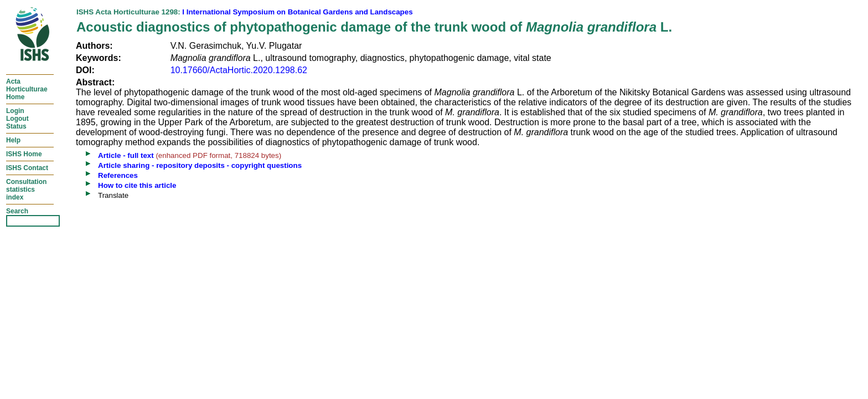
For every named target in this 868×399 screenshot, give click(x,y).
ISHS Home (24, 154)
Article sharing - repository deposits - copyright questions (200, 165)
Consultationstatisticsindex (26, 190)
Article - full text (126, 155)
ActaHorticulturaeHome (27, 89)
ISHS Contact (27, 168)
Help (13, 140)
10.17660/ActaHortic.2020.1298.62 (239, 70)
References (118, 175)
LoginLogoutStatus (17, 119)
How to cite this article (137, 185)
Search (17, 211)
